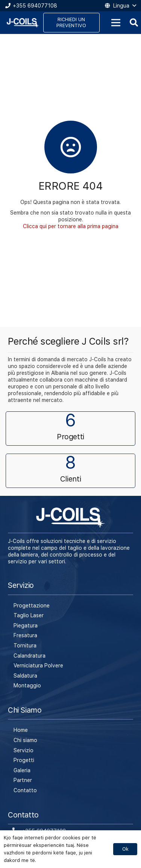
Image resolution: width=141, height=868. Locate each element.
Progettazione (32, 606)
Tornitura (25, 646)
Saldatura (25, 676)
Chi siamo (25, 740)
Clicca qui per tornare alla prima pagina (71, 226)
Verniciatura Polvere (38, 666)
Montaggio (27, 686)
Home (21, 730)
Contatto (25, 790)
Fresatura (25, 635)
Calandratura (30, 656)
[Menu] (116, 23)
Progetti (24, 760)
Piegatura (26, 626)
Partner (23, 780)
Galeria (22, 770)
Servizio (23, 750)
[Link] (23, 23)
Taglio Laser (29, 615)
